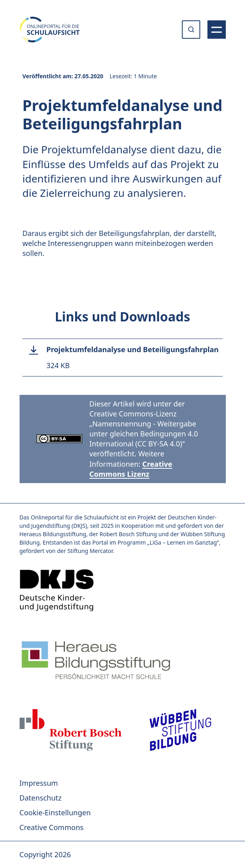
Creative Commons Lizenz (131, 469)
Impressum (39, 783)
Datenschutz (41, 798)
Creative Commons (52, 827)
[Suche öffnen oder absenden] (191, 30)
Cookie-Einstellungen (55, 813)
